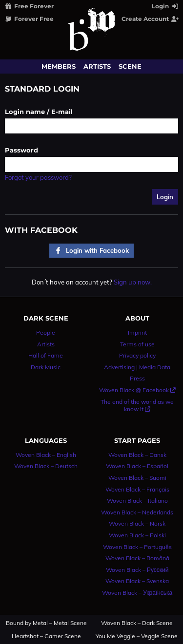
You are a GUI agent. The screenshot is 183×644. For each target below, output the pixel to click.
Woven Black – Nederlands (137, 512)
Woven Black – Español (137, 466)
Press (137, 378)
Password (21, 150)
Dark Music (46, 367)
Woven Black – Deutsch (46, 466)
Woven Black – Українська (137, 593)
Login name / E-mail (39, 112)
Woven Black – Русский (137, 570)
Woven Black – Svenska (137, 581)
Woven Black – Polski (137, 535)
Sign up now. (133, 282)
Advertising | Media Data (137, 367)
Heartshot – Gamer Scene (46, 636)
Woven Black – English (46, 455)
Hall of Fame (46, 355)
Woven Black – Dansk (137, 455)
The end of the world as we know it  (137, 406)
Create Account (151, 19)
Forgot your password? (38, 177)
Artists (97, 66)
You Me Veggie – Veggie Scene (137, 636)
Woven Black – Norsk (137, 523)
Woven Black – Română (137, 558)
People (46, 332)
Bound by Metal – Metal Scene (46, 623)
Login (166, 6)
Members (59, 66)
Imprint (137, 332)
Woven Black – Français (137, 489)
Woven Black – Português (137, 547)
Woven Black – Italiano (137, 501)
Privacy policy (137, 355)
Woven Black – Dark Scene (137, 623)
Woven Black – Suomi (137, 478)
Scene (130, 66)
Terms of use (137, 344)
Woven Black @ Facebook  (137, 390)
